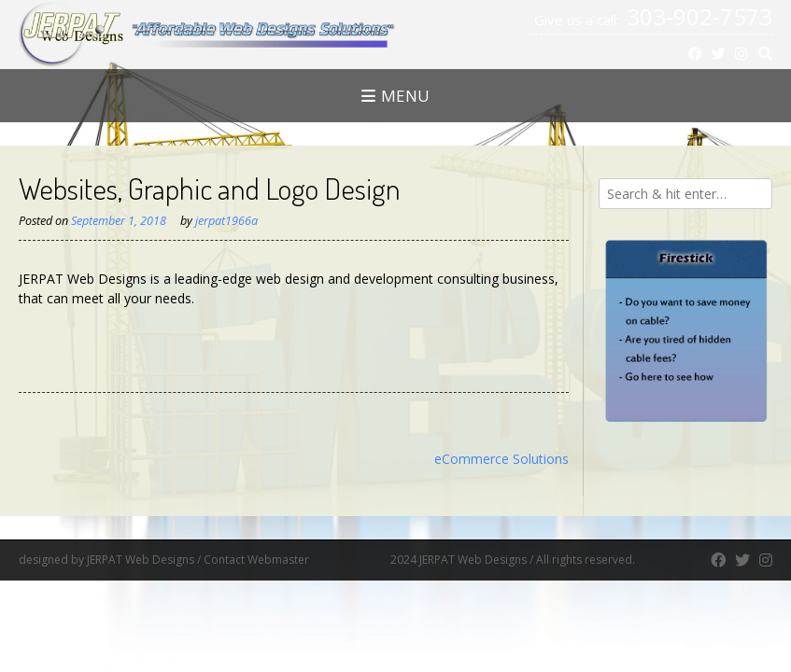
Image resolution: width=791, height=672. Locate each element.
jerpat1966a (226, 221)
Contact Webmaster (296, 560)
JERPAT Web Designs (141, 560)
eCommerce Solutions (501, 459)
